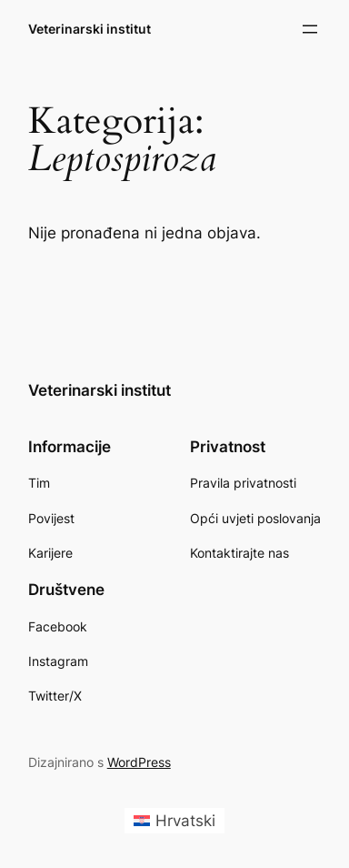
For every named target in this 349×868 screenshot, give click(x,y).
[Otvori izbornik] (310, 29)
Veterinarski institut (90, 29)
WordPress (139, 762)
